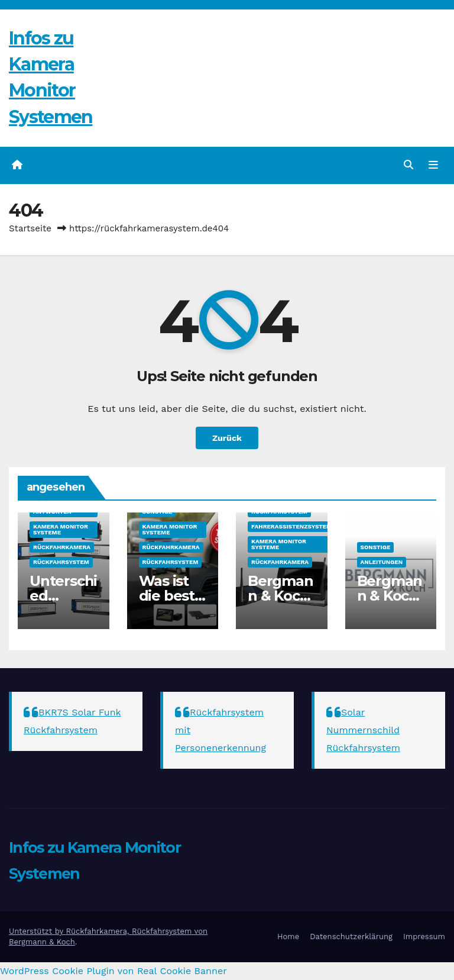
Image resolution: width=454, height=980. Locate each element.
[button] (408, 165)
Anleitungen (382, 562)
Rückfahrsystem (61, 562)
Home (288, 937)
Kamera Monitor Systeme (61, 529)
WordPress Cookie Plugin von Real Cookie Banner (113, 971)
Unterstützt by (37, 931)
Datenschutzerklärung (351, 937)
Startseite (30, 228)
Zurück (227, 438)
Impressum (424, 937)
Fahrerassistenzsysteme (293, 526)
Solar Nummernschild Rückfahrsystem (363, 730)
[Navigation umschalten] (433, 165)
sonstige (158, 512)
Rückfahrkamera (62, 547)
